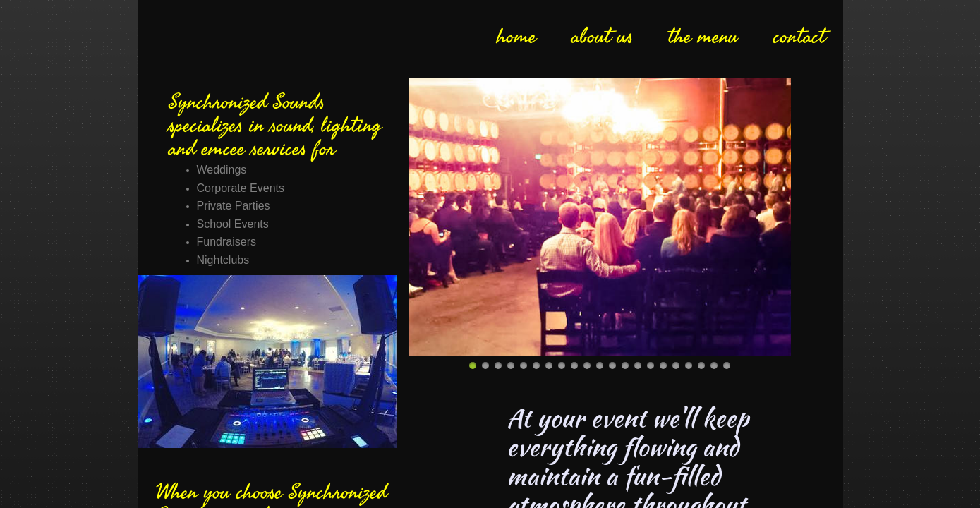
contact (799, 37)
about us (602, 37)
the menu (703, 37)
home (516, 37)
